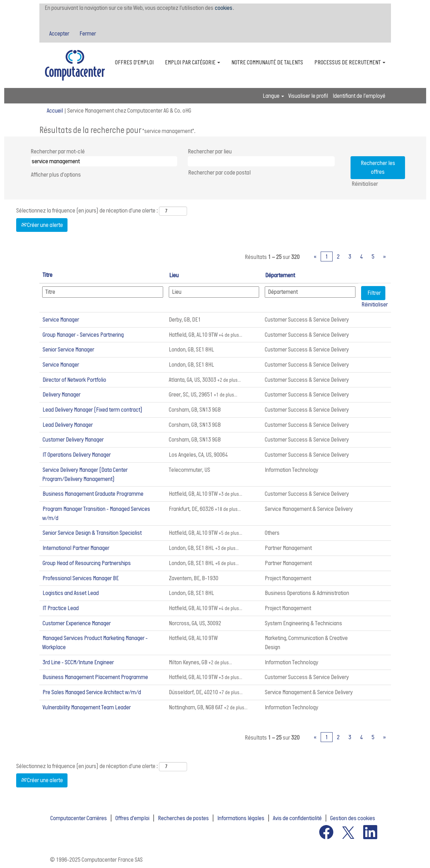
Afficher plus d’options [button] (56, 175)
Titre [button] (47, 275)
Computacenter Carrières (79, 818)
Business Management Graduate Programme (93, 494)
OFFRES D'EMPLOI (134, 62)
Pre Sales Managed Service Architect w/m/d (92, 692)
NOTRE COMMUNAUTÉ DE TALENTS (267, 62)
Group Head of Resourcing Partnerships (87, 563)
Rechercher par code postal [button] (219, 172)
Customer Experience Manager (77, 623)
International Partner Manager (76, 548)
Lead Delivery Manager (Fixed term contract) (92, 410)
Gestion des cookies (353, 818)
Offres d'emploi (132, 818)
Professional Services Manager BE (81, 578)
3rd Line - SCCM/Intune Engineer (78, 662)
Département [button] (280, 275)
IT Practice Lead (61, 608)
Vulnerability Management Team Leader (87, 707)
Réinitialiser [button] (365, 184)
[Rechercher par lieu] (261, 161)
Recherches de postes (183, 818)
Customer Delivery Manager (73, 439)
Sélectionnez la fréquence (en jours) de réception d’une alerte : (87, 210)
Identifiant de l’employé (359, 96)
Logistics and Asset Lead (71, 593)
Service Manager (61, 319)
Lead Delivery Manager (68, 425)
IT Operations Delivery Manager (77, 455)
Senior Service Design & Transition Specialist (92, 533)
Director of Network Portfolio (74, 380)
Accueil (55, 110)
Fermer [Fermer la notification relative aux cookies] (88, 33)
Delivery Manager (62, 394)
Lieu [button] (174, 275)
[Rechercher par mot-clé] (104, 161)
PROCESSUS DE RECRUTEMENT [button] (350, 62)
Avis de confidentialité (297, 818)
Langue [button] (273, 96)
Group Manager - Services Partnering (83, 335)
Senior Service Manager (68, 349)
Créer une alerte (42, 225)
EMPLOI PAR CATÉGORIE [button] (192, 62)
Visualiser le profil (308, 96)
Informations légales (241, 818)
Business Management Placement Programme (95, 677)
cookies (224, 8)
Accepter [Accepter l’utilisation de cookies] (59, 33)
